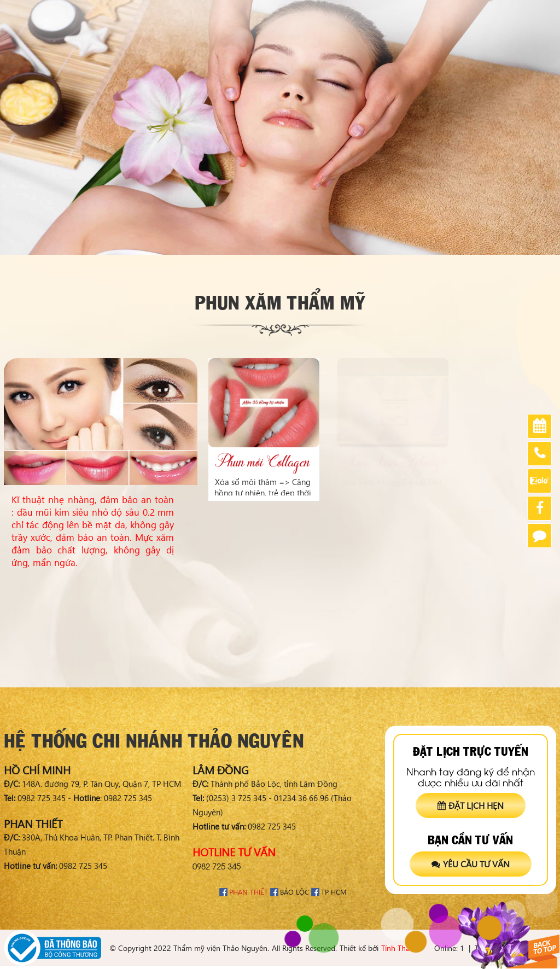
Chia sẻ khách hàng (378, 11)
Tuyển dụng (501, 11)
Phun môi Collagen (263, 462)
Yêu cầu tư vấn (471, 864)
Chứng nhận (446, 11)
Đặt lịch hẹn (471, 805)
